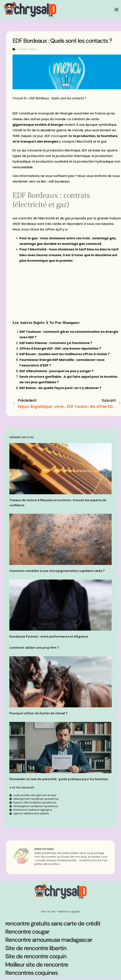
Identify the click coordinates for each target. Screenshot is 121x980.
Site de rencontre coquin (36, 956)
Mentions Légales (69, 912)
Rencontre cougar (27, 932)
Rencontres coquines (31, 973)
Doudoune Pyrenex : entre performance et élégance (49, 636)
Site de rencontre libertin (36, 948)
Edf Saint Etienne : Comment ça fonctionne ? (56, 343)
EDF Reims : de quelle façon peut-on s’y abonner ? (60, 388)
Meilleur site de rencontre (37, 965)
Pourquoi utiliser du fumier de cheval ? (38, 713)
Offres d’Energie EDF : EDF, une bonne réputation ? (60, 348)
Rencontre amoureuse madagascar (49, 940)
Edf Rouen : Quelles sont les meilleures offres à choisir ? (65, 354)
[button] (116, 9)
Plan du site (48, 912)
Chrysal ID (20, 98)
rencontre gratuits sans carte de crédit (53, 923)
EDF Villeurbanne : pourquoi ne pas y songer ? (57, 371)
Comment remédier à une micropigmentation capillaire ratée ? (57, 571)
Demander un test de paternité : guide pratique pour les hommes (59, 779)
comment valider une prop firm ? (34, 648)
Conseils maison (27, 49)
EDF (15, 113)
